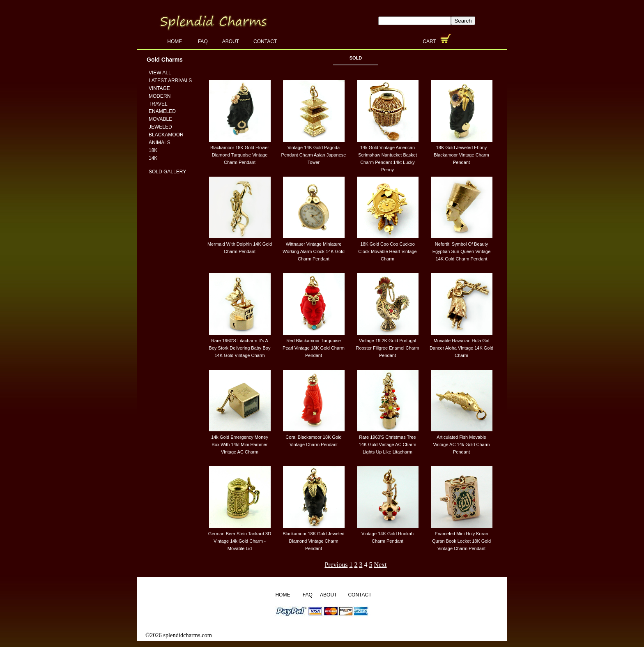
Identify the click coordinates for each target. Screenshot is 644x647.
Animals (160, 143)
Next (380, 565)
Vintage (159, 88)
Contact (265, 41)
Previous (336, 565)
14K (153, 158)
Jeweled (160, 127)
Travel (158, 104)
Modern (160, 96)
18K (153, 150)
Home (175, 41)
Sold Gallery (167, 172)
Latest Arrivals (170, 81)
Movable (160, 119)
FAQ (203, 41)
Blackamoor (166, 135)
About (231, 41)
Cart (430, 41)
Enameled (162, 111)
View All (160, 73)
